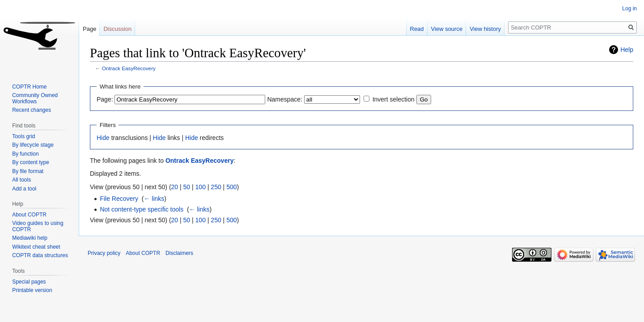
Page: (105, 99)
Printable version (32, 290)
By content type (31, 162)
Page (89, 29)
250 (216, 187)
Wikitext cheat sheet (36, 247)
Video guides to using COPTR (38, 226)
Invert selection (394, 99)
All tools (21, 180)
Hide (103, 138)
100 (201, 187)
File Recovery (119, 199)
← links (154, 199)
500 (231, 187)
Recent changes (32, 110)
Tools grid (23, 136)
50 (187, 187)
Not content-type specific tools (142, 209)
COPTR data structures (40, 255)
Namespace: (285, 99)
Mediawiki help (30, 238)
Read (417, 29)
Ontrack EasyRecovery (129, 68)
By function (25, 154)
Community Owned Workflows (35, 98)
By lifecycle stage (33, 145)
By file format (28, 171)
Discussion (117, 29)
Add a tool (24, 189)
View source (447, 29)
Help (627, 50)
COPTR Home (29, 87)
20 (175, 187)
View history (485, 29)
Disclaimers (179, 253)
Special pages (29, 282)
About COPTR (29, 215)
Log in (629, 8)
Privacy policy (104, 253)
